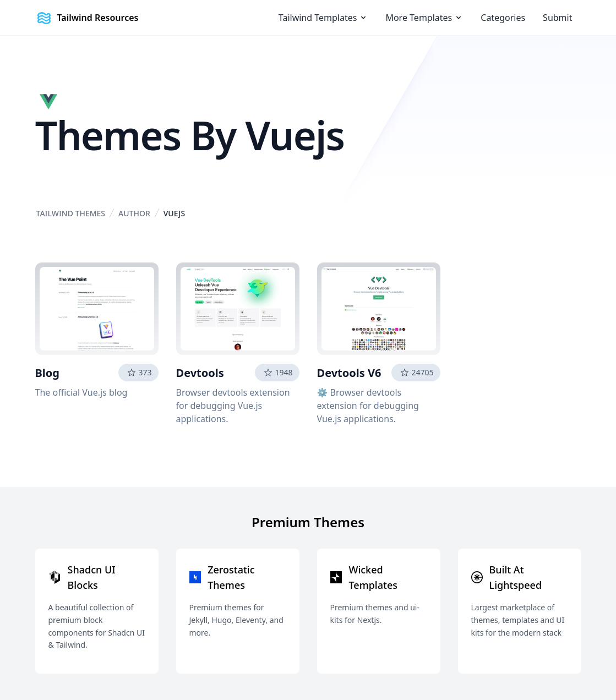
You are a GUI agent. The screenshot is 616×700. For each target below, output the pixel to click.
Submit (557, 18)
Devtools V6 (349, 373)
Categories (503, 18)
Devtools (200, 373)
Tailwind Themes (71, 213)
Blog (47, 373)
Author (134, 213)
